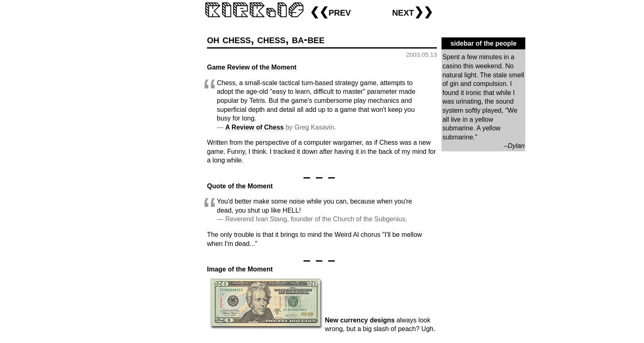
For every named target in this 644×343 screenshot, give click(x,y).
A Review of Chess (254, 127)
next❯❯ (413, 12)
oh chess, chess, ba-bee (266, 39)
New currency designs (360, 320)
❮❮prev (330, 12)
